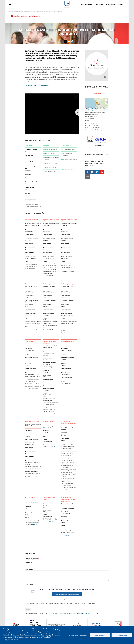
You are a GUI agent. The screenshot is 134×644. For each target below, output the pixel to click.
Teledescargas (110, 5)
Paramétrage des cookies (78, 635)
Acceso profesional (86, 5)
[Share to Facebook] (62, 41)
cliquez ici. (64, 278)
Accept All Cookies (67, 604)
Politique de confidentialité (10, 640)
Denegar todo (100, 635)
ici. (36, 334)
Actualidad (99, 5)
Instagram (92, 172)
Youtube (102, 172)
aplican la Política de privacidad (65, 618)
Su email (28, 568)
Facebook (88, 172)
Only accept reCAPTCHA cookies (67, 599)
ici (54, 281)
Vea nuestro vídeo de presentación (37, 86)
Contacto (97, 93)
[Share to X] (65, 41)
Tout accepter (122, 635)
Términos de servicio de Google (89, 618)
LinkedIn (97, 172)
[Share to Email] (69, 41)
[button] (72, 41)
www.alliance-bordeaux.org (95, 130)
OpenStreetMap (94, 108)
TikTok (88, 177)
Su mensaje (29, 574)
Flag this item (100, 77)
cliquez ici (52, 452)
